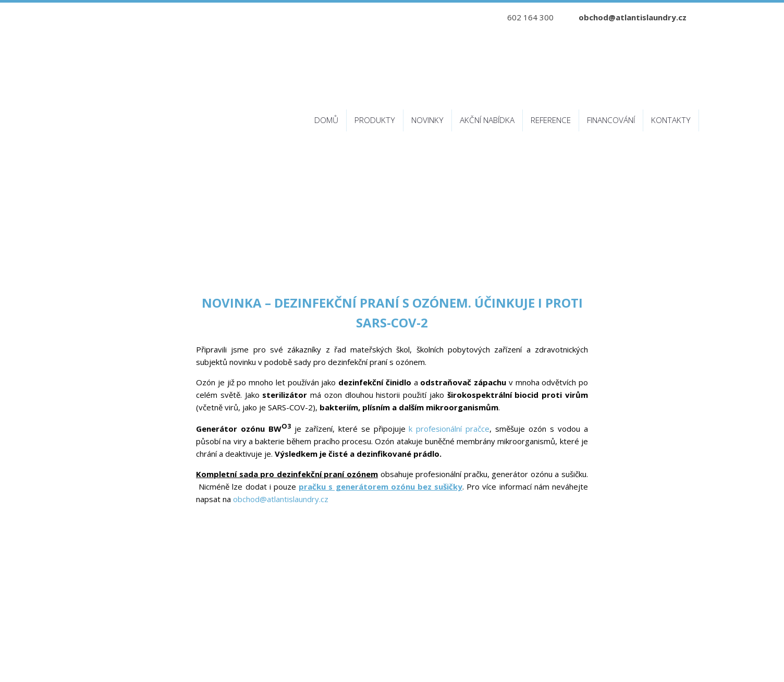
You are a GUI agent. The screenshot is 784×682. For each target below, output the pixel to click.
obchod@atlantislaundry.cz (633, 17)
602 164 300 (530, 17)
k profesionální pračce (449, 429)
